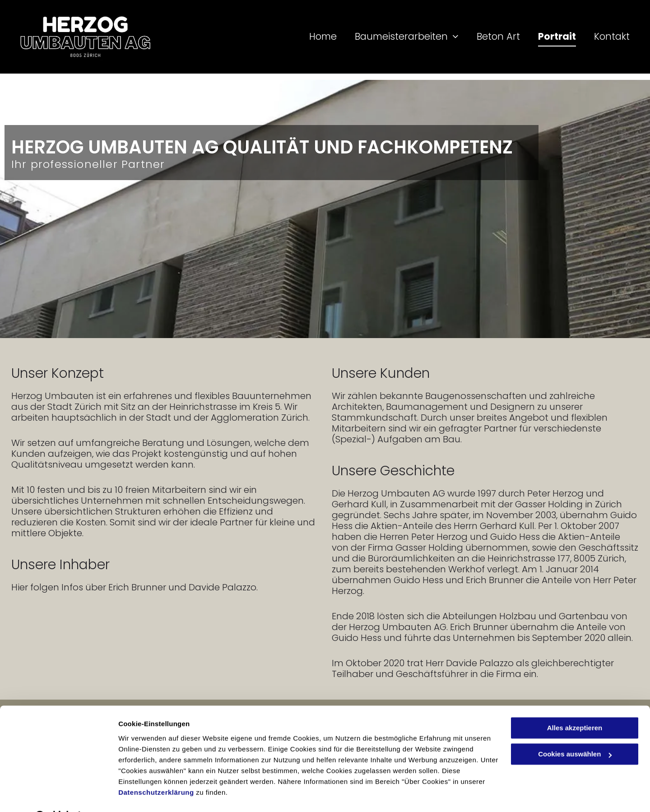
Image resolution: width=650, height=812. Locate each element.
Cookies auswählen (150, 794)
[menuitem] (314, 37)
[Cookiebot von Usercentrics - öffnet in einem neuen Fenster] (58, 794)
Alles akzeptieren (575, 705)
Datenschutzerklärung (156, 769)
